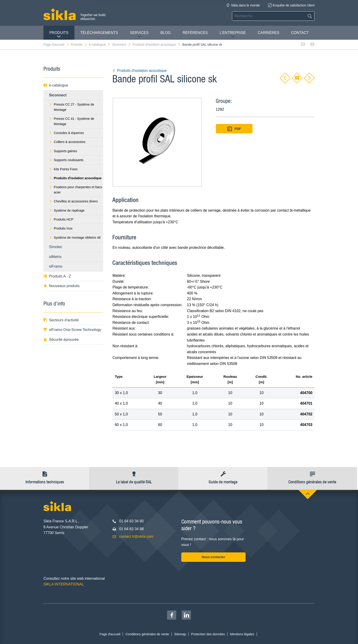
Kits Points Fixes (63, 169)
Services (139, 35)
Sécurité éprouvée (61, 340)
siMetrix (55, 257)
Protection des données (208, 634)
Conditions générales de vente (147, 634)
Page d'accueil (56, 45)
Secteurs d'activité (61, 320)
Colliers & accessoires (67, 142)
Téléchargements (99, 33)
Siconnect (122, 45)
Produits (59, 35)
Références (195, 33)
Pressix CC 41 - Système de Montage (72, 121)
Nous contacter (213, 557)
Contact (300, 33)
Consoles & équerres (66, 133)
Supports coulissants (66, 160)
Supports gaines (63, 151)
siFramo (56, 266)
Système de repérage (67, 210)
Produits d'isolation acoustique (157, 45)
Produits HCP (61, 219)
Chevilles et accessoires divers (73, 201)
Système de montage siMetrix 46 (75, 238)
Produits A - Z (57, 276)
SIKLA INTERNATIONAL (64, 584)
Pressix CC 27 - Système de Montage (72, 107)
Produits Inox (61, 228)
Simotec (56, 247)
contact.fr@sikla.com (136, 536)
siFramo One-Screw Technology (72, 330)
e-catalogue (100, 45)
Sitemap (180, 634)
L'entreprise (233, 35)
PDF (234, 129)
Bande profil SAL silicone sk (202, 45)
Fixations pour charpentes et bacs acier (75, 190)
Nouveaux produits (61, 286)
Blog (165, 33)
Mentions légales (242, 634)
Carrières (268, 33)
